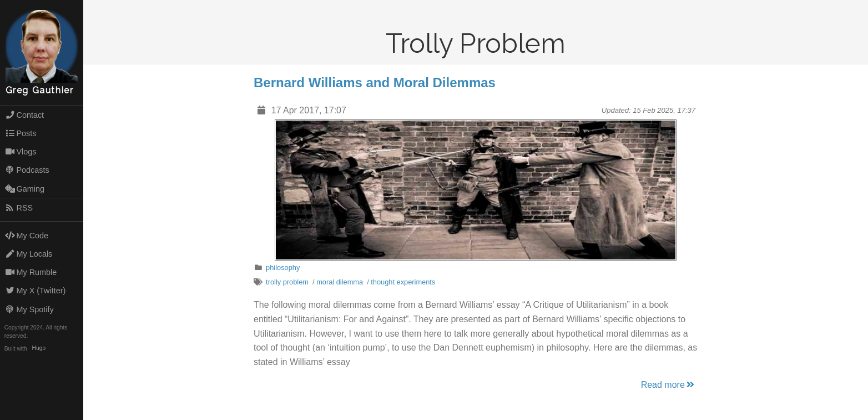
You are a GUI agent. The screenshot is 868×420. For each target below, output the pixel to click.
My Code (27, 236)
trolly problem (287, 282)
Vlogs (21, 152)
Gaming (25, 189)
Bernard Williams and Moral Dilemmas (375, 82)
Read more (668, 385)
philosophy (283, 267)
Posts (21, 133)
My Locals (29, 254)
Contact (24, 115)
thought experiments (403, 282)
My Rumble (31, 272)
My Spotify (29, 309)
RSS (19, 208)
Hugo (39, 349)
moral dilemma (340, 282)
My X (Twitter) (36, 291)
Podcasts (27, 170)
